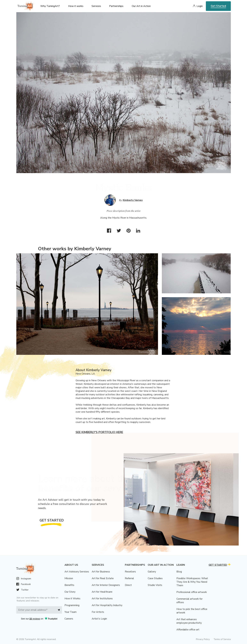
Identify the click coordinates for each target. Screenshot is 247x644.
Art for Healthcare (102, 592)
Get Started (218, 6)
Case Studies (155, 578)
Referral (129, 578)
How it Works (72, 599)
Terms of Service (222, 639)
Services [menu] (96, 6)
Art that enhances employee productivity (189, 621)
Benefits (69, 585)
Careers (69, 619)
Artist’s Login (99, 619)
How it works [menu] (76, 6)
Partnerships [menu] (116, 6)
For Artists (98, 612)
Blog (179, 572)
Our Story (70, 592)
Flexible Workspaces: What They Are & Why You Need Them (192, 582)
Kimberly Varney (133, 200)
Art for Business (101, 572)
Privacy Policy (203, 639)
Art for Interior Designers (106, 585)
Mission (69, 578)
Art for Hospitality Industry (107, 605)
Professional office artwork (192, 592)
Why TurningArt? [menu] (50, 6)
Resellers (130, 572)
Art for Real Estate (103, 578)
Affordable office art (188, 630)
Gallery (152, 572)
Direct (128, 585)
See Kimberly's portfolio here (99, 432)
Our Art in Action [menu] (141, 6)
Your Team (71, 612)
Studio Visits (155, 585)
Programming (72, 605)
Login (200, 6)
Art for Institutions (102, 599)
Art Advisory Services (77, 572)
